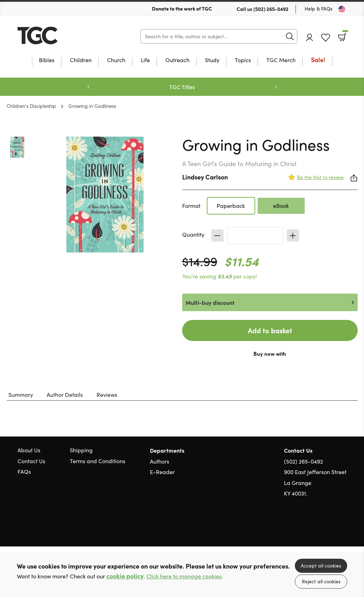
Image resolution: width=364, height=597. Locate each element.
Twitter (318, 527)
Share (354, 178)
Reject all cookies (321, 581)
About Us (29, 450)
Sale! (318, 60)
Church (116, 60)
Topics (243, 60)
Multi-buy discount (210, 302)
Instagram (343, 527)
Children (81, 60)
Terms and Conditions (98, 461)
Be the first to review (320, 177)
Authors (160, 461)
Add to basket (270, 330)
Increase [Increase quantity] (293, 235)
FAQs (24, 471)
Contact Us (31, 461)
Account (310, 37)
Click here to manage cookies (184, 576)
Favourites (326, 38)
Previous (88, 87)
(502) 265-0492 (271, 9)
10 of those (61, 35)
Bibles (47, 60)
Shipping (81, 450)
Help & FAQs (319, 9)
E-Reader (162, 472)
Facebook (331, 527)
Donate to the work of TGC (182, 8)
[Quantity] (255, 236)
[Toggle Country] (342, 9)
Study (212, 60)
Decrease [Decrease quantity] (217, 235)
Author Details (65, 395)
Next (276, 87)
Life (145, 60)
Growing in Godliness (92, 106)
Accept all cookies (321, 566)
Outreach (177, 60)
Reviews (107, 395)
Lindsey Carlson (205, 177)
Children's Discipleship (31, 106)
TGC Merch (281, 60)
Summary (21, 395)
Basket (345, 35)
